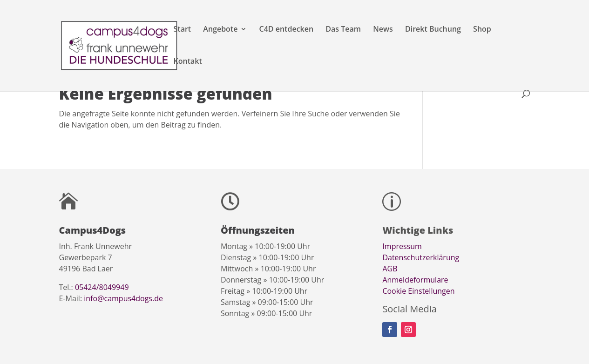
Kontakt (188, 62)
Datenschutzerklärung (421, 257)
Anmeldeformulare (415, 280)
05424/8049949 (102, 287)
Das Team (343, 30)
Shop (482, 30)
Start (183, 30)
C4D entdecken (287, 30)
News (383, 30)
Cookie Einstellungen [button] (418, 291)
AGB (390, 269)
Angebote (220, 30)
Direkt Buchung (433, 30)
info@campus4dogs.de (123, 298)
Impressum (402, 246)
